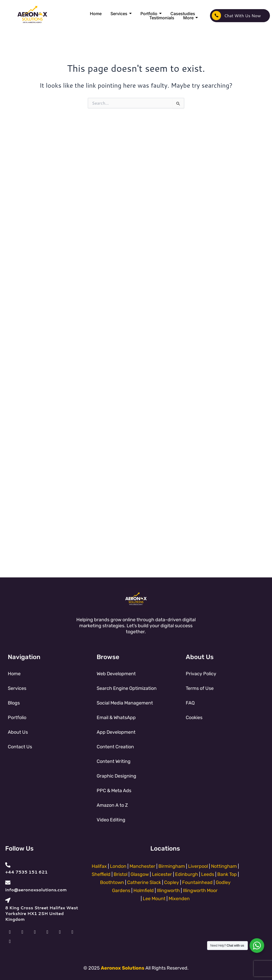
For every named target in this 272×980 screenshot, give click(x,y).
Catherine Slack (144, 882)
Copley (172, 882)
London (118, 866)
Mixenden (179, 899)
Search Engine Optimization (127, 688)
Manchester (143, 866)
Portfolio (17, 718)
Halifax (99, 866)
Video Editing (111, 820)
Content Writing (114, 761)
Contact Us (20, 747)
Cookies (194, 718)
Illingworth (168, 891)
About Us (18, 732)
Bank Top (227, 874)
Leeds (208, 874)
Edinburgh (187, 874)
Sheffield (101, 874)
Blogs (14, 703)
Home (14, 674)
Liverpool (198, 866)
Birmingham (172, 866)
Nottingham (224, 866)
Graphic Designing (116, 776)
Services (17, 688)
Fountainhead (197, 882)
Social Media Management (125, 703)
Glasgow (140, 874)
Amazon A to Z (112, 805)
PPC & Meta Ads (114, 791)
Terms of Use (200, 688)
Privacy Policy (201, 674)
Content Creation (115, 747)
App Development (116, 732)
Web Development (116, 674)
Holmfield (144, 891)
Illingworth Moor (200, 891)
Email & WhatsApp (116, 718)
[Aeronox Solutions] (32, 15)
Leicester (162, 874)
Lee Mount (154, 899)
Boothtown (112, 882)
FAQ (190, 703)
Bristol (120, 874)
